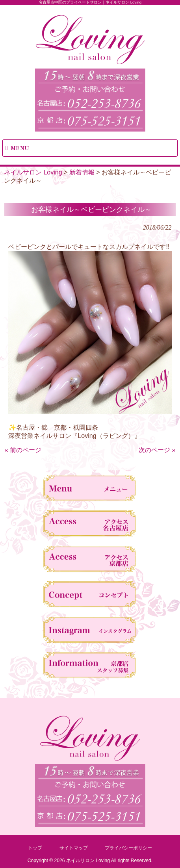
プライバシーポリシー (128, 848)
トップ (35, 848)
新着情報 (82, 172)
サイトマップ (74, 848)
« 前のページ (23, 450)
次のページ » (157, 450)
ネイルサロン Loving (33, 172)
